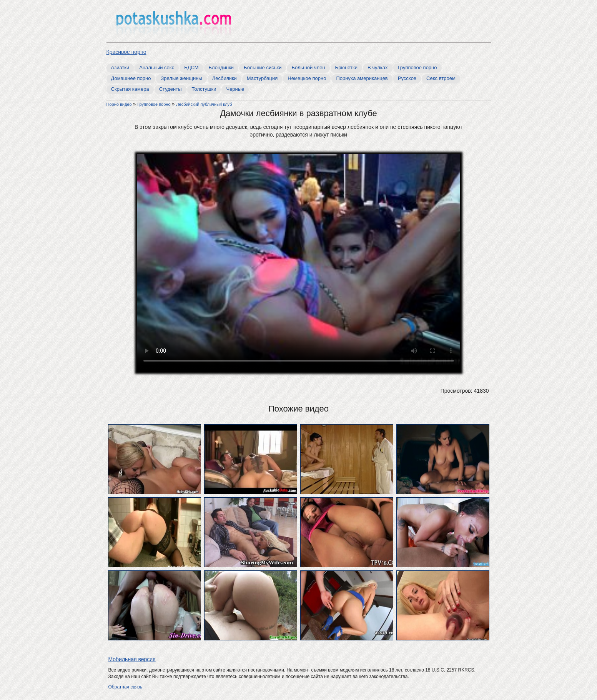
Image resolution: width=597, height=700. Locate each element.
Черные (235, 89)
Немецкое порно (307, 78)
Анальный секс (157, 67)
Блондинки (221, 67)
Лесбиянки (224, 78)
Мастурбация (262, 78)
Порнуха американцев (362, 78)
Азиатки (120, 67)
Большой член (308, 67)
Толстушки (204, 89)
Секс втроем (441, 78)
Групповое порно (417, 67)
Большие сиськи (263, 67)
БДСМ (191, 67)
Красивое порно (126, 52)
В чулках (378, 67)
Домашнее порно (131, 78)
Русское (407, 78)
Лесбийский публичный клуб (204, 104)
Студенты (170, 89)
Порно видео (120, 104)
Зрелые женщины (181, 78)
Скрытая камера (130, 89)
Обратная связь (125, 687)
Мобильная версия (132, 659)
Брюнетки (346, 67)
